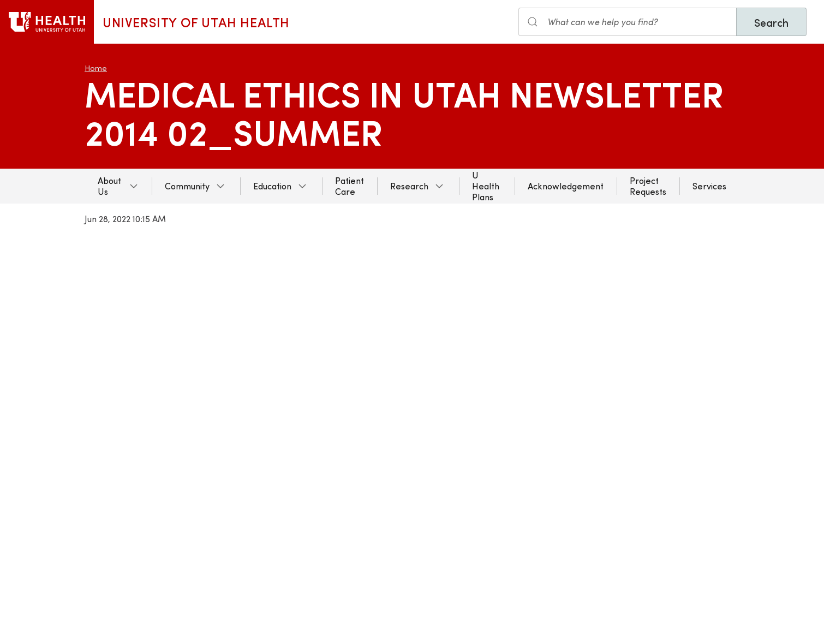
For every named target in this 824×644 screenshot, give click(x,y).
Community (187, 186)
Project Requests (648, 186)
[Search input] (628, 22)
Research (409, 186)
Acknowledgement (566, 186)
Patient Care (350, 186)
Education (272, 186)
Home (96, 68)
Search (771, 22)
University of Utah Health (196, 22)
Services (709, 186)
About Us (109, 186)
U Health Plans (486, 186)
